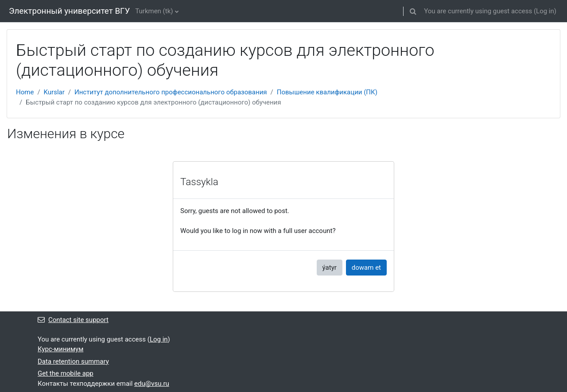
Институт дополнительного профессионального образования (171, 92)
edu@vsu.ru (152, 384)
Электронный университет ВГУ (69, 11)
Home (25, 92)
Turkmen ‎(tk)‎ (154, 11)
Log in (545, 11)
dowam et (366, 268)
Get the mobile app (66, 373)
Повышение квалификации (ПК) (327, 92)
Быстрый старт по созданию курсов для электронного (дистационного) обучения (153, 102)
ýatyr (330, 268)
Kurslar (54, 92)
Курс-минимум (60, 349)
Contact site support (73, 320)
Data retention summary (73, 361)
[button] (413, 11)
